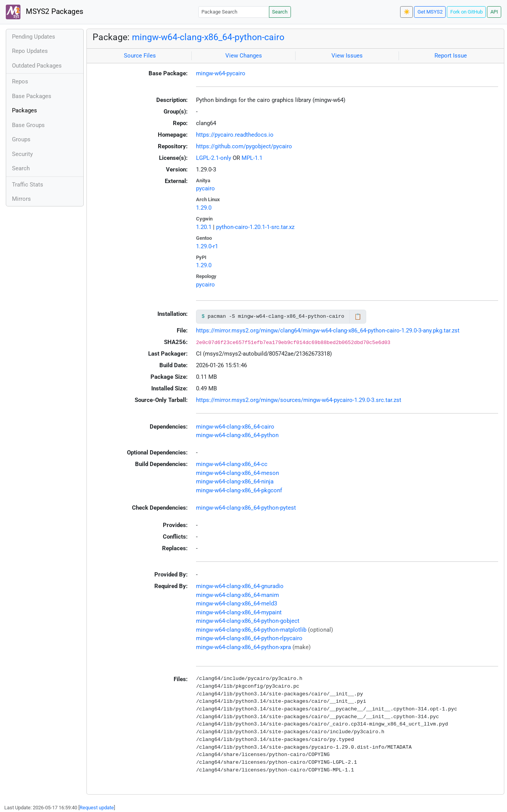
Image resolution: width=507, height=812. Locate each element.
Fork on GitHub (466, 12)
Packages (25, 110)
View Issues (347, 56)
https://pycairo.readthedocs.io (235, 135)
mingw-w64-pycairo (221, 73)
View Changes (244, 56)
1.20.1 (204, 227)
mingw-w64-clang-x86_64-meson (237, 473)
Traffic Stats (28, 185)
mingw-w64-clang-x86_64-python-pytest (246, 508)
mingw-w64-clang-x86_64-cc (232, 464)
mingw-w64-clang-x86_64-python (237, 435)
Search (280, 12)
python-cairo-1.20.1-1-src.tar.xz (255, 227)
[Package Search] (234, 12)
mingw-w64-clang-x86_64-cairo (235, 427)
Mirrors (21, 199)
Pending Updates (34, 37)
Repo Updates (30, 51)
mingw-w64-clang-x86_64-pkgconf (239, 490)
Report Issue (451, 56)
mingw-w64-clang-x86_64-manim (237, 595)
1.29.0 (204, 208)
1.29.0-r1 (207, 246)
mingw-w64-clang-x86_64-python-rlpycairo (249, 638)
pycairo (205, 188)
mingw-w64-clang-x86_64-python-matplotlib (251, 630)
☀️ (407, 12)
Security (22, 154)
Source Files (140, 56)
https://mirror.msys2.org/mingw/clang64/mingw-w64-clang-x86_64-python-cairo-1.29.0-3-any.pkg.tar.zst (328, 331)
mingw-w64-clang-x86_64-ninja (235, 481)
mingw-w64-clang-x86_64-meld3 (237, 603)
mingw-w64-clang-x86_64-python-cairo (208, 37)
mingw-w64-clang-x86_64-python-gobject (248, 621)
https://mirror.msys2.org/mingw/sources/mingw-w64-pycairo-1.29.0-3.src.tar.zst (299, 400)
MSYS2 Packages (45, 12)
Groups (21, 139)
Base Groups (28, 125)
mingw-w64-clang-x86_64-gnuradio (240, 586)
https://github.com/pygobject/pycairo (244, 146)
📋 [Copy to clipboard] (358, 317)
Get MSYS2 (430, 12)
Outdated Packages (37, 66)
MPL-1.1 (252, 158)
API (494, 12)
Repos (20, 81)
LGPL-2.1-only (214, 158)
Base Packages (32, 96)
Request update (97, 808)
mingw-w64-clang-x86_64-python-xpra (243, 647)
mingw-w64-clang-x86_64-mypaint (239, 612)
